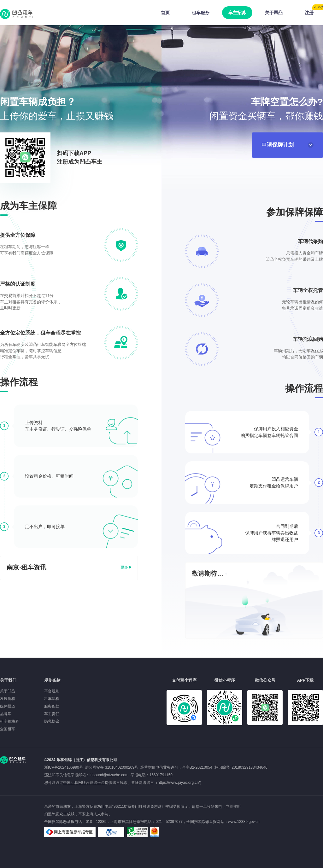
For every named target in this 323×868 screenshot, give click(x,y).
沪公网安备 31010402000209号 (112, 767)
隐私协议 (52, 721)
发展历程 (8, 699)
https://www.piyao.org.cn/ (179, 783)
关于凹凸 (274, 13)
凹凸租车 (17, 14)
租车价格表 (9, 721)
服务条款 (52, 706)
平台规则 (52, 691)
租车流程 (52, 699)
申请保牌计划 (288, 145)
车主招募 (237, 13)
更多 (124, 567)
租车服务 (201, 13)
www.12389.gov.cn (244, 822)
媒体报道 (8, 706)
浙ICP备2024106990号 (65, 767)
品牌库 (6, 714)
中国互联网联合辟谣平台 (84, 783)
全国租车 (8, 729)
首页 (165, 13)
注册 (314, 11)
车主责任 (52, 714)
